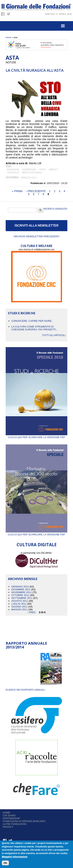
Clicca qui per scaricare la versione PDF (36, 436)
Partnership (11, 818)
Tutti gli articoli (54, 335)
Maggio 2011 (19, 609)
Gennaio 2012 (20, 587)
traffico (13, 173)
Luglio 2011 (19, 604)
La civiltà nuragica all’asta (35, 70)
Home (8, 37)
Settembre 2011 (22, 598)
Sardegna (29, 169)
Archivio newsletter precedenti (37, 236)
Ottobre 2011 (20, 595)
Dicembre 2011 (21, 589)
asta (42, 169)
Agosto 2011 (20, 601)
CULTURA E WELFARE (36, 246)
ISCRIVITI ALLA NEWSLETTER (37, 226)
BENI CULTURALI (32, 173)
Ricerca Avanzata (56, 209)
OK (5, 863)
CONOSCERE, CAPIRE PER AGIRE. (32, 321)
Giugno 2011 (19, 607)
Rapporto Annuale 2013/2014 (26, 645)
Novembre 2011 (21, 592)
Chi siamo (9, 815)
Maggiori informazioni (15, 857)
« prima (17, 191)
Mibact (53, 169)
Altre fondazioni (15, 824)
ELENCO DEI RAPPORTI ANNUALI (25, 690)
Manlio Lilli (29, 177)
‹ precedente (36, 191)
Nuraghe (13, 169)
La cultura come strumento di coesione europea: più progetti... (35, 328)
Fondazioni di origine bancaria (24, 821)
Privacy (8, 827)
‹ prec (32, 612)
